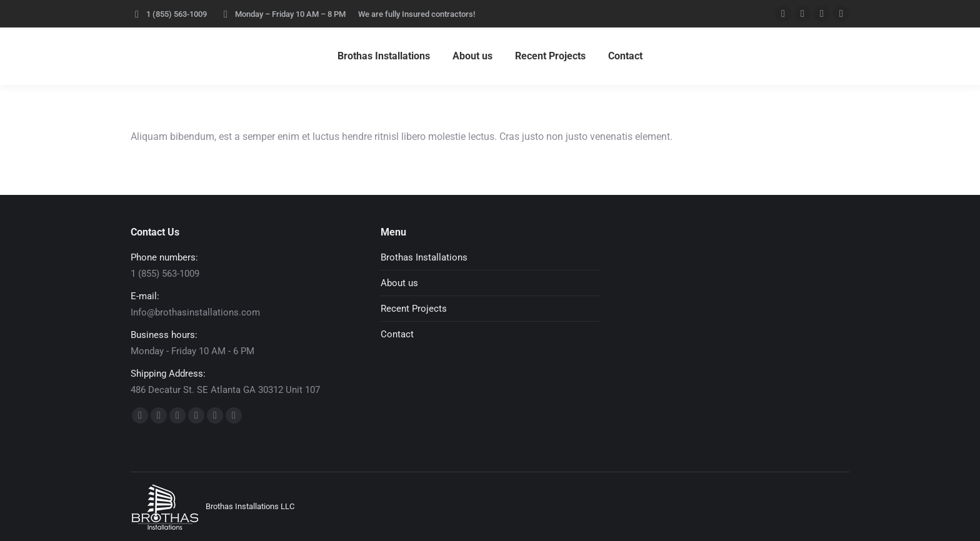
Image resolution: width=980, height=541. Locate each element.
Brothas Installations (424, 257)
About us (399, 283)
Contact (397, 334)
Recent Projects (414, 309)
